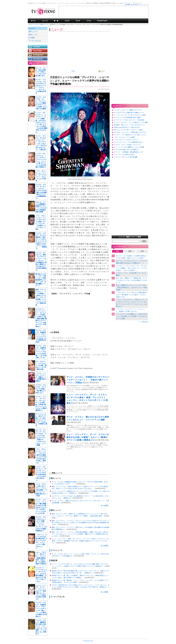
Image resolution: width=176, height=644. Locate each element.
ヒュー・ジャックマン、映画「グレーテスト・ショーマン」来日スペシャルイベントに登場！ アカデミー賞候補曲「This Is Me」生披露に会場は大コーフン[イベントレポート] (81, 541)
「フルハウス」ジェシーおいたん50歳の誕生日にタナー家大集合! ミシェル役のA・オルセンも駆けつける (131, 295)
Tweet (73, 71)
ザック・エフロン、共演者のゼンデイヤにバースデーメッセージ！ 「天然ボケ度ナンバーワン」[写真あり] (88, 380)
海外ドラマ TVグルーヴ (33, 21)
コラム (89, 21)
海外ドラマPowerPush (102, 21)
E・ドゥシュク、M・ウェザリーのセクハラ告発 (130, 115)
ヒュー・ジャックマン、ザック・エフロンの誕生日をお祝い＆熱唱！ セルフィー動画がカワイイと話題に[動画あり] (88, 437)
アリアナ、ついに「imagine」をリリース (127, 145)
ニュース (37, 24)
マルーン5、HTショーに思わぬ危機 (126, 157)
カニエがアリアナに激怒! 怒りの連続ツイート (129, 113)
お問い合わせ (135, 5)
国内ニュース (45, 24)
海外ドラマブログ (67, 21)
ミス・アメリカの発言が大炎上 (124, 155)
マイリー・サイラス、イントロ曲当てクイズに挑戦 (131, 122)
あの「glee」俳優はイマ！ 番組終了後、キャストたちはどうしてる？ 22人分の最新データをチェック (132, 280)
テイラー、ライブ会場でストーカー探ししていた (130, 135)
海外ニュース (33, 31)
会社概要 (128, 5)
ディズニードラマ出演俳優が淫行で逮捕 (127, 117)
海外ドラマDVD (78, 21)
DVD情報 (32, 38)
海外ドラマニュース (45, 21)
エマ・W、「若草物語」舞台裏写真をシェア (129, 152)
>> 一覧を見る (144, 322)
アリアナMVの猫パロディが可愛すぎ (126, 150)
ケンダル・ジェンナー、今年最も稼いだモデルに (130, 132)
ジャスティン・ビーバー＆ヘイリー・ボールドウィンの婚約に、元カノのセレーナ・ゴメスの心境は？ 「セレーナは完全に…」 (131, 268)
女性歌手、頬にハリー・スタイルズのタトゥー (129, 125)
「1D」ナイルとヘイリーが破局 (124, 137)
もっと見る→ (105, 506)
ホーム (31, 24)
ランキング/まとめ (35, 41)
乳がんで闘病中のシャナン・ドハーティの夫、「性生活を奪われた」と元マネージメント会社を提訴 (131, 287)
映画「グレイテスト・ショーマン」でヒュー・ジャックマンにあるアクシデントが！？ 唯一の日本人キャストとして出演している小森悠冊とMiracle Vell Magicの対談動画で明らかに (81, 523)
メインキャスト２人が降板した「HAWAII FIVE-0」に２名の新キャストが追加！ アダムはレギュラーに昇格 (132, 316)
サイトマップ (144, 5)
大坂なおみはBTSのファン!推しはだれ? (127, 127)
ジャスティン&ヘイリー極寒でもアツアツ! (128, 110)
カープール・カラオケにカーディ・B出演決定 (129, 120)
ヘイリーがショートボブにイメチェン (126, 140)
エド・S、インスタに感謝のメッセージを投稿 (129, 147)
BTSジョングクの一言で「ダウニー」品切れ (129, 130)
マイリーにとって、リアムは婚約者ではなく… (129, 142)
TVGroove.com (88, 641)
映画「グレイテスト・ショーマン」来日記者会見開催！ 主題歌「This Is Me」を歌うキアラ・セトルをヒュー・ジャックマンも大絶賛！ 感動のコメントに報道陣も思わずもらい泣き (80, 534)
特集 (56, 21)
